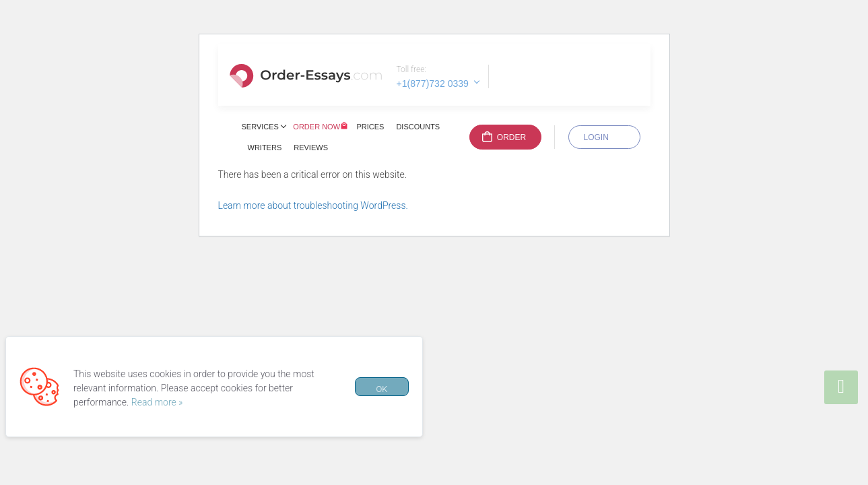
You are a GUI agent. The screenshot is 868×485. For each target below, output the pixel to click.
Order (511, 137)
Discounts (418, 127)
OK (381, 389)
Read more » (157, 402)
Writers (265, 148)
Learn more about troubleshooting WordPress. (313, 205)
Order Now (316, 127)
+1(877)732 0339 (433, 84)
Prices (370, 127)
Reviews (311, 148)
